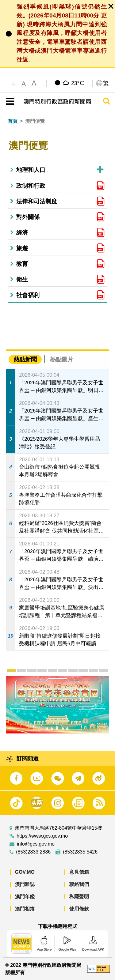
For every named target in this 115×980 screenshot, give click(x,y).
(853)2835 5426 (80, 852)
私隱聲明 (79, 897)
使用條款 (79, 909)
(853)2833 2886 (33, 852)
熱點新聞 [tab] (25, 359)
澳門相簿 (25, 909)
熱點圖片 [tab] (62, 359)
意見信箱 (79, 872)
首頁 (13, 121)
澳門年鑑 (25, 897)
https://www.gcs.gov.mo (42, 836)
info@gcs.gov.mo (36, 844)
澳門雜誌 (25, 884)
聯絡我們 (79, 884)
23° (78, 83)
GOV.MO (25, 872)
